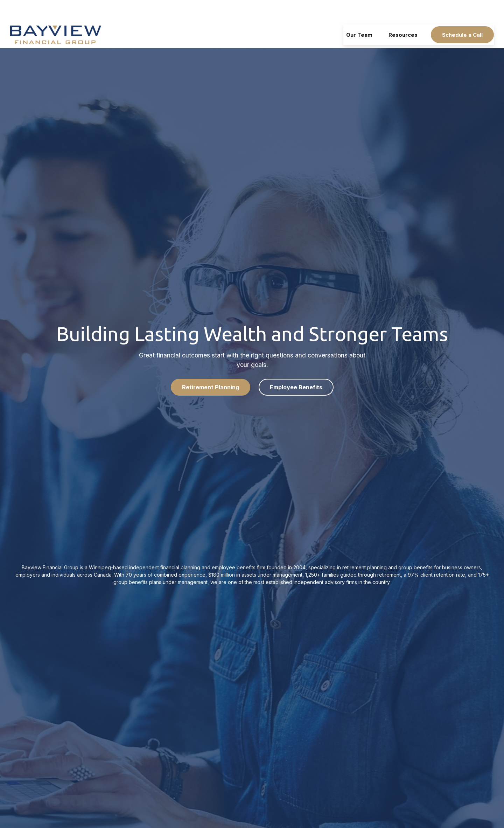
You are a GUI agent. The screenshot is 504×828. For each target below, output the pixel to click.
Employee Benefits (296, 366)
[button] (359, 14)
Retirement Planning (211, 366)
